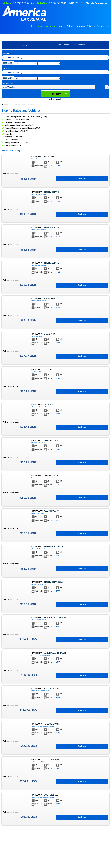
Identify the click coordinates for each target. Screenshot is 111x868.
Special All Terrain (55, 617)
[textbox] (49, 87)
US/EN (75, 3)
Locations (80, 26)
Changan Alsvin (36, 194)
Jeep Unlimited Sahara (38, 655)
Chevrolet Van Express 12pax (40, 726)
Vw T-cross (35, 478)
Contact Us (103, 26)
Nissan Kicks (35, 513)
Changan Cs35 (36, 549)
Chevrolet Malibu (36, 407)
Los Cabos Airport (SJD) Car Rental (22, 104)
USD (86, 3)
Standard (49, 298)
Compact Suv (51, 440)
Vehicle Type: (9, 83)
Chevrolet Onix (36, 301)
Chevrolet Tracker (36, 584)
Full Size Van (51, 688)
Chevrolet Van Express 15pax (40, 797)
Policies (91, 26)
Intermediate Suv (54, 547)
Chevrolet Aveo (36, 230)
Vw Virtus (34, 372)
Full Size (49, 369)
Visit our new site (56, 99)
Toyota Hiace (35, 762)
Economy (49, 157)
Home (33, 26)
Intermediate (51, 192)
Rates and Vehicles (47, 26)
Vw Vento (34, 336)
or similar (42, 159)
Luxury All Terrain (55, 653)
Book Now (82, 179)
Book (25, 45)
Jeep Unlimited (36, 620)
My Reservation (99, 3)
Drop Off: (7, 68)
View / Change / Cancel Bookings (71, 44)
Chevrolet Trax (36, 443)
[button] (107, 87)
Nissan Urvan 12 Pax (38, 691)
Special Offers (66, 26)
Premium (48, 405)
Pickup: (6, 53)
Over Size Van (51, 759)
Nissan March (35, 159)
